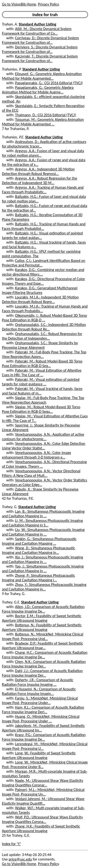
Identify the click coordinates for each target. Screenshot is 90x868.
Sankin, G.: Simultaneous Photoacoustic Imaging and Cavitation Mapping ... (39, 541)
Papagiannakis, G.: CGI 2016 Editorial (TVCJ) (49, 83)
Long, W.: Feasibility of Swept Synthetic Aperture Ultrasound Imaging (39, 755)
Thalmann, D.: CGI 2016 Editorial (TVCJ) (46, 115)
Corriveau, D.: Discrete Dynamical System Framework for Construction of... (40, 40)
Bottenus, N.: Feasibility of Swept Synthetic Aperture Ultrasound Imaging (42, 627)
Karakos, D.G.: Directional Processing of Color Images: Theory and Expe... (43, 281)
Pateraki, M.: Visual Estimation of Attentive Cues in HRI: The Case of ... (42, 373)
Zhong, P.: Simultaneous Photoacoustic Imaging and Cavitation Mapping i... (39, 578)
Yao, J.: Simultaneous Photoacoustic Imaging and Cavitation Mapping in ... (43, 569)
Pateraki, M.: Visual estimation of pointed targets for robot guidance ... (41, 382)
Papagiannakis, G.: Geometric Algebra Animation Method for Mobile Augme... (38, 90)
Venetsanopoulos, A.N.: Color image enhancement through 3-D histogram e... (36, 455)
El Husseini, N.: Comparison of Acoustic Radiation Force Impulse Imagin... (39, 691)
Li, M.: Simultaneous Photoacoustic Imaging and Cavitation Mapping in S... (42, 523)
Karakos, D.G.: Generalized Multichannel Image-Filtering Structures (40, 290)
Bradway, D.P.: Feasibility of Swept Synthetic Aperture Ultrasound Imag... (42, 646)
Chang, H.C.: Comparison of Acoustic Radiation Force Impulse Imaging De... (45, 655)
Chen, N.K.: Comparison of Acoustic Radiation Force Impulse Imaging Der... (44, 664)
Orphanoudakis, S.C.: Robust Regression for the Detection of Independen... (42, 336)
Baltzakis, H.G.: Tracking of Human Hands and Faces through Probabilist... (44, 226)
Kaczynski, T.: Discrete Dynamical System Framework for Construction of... (40, 58)
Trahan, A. (10, 24)
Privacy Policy (48, 4)
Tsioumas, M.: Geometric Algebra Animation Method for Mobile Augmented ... (43, 122)
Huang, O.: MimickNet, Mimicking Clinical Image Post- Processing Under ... (41, 719)
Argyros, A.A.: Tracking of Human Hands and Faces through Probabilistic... (43, 190)
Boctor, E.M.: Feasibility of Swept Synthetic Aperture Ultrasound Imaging (42, 618)
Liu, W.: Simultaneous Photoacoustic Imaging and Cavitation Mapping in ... (43, 532)
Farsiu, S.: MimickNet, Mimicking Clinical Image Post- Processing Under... (40, 700)
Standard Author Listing (37, 24)
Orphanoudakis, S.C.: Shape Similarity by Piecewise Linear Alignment (40, 345)
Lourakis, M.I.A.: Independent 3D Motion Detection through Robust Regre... (40, 299)
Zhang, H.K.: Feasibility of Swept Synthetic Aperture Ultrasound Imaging (41, 829)
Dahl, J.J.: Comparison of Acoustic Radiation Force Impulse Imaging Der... (42, 673)
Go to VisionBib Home (19, 4)
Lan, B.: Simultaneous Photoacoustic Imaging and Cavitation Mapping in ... (43, 514)
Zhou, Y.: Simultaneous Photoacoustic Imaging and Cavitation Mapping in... (44, 587)
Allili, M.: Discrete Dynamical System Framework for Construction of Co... (37, 31)
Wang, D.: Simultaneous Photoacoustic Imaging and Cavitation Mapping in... (39, 550)
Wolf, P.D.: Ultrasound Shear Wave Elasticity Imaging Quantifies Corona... (42, 819)
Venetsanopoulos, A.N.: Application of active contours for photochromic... (43, 437)
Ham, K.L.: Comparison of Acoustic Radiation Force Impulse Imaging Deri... (43, 710)
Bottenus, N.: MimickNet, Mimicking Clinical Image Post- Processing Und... (43, 636)
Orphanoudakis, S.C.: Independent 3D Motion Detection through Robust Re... (44, 327)
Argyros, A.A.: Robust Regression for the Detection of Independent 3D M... (39, 181)
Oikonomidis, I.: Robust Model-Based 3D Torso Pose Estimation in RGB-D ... (44, 318)
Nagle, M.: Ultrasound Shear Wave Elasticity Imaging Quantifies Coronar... (42, 783)
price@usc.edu (20, 859)
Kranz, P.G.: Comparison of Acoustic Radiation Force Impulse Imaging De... (44, 737)
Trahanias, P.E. (13, 137)
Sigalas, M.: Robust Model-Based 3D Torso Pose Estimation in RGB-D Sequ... (41, 409)
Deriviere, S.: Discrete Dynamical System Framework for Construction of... (40, 49)
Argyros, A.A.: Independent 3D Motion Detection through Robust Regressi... (38, 171)
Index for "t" (11, 844)
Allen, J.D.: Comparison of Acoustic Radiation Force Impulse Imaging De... (43, 609)
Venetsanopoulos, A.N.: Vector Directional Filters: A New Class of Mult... (41, 473)
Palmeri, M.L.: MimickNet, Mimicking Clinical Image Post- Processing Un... (43, 792)
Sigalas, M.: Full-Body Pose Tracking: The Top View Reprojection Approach (43, 400)
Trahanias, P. (12, 69)
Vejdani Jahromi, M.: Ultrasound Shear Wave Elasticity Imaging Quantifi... (43, 801)
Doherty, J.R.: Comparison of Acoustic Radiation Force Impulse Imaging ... (38, 682)
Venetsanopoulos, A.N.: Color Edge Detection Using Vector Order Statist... (44, 446)
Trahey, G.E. (11, 602)
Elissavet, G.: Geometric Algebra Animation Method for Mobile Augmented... (42, 76)
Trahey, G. (10, 507)
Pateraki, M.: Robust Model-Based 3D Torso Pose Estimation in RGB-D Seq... (42, 363)
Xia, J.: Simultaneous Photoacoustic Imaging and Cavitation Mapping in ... (42, 559)
